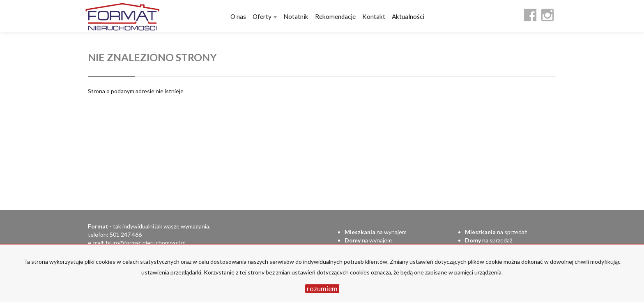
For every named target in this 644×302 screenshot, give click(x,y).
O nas (238, 16)
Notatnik (296, 16)
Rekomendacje (335, 16)
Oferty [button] (265, 16)
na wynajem (376, 232)
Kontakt (374, 16)
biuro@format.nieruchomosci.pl (146, 243)
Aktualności (408, 16)
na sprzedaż (496, 232)
